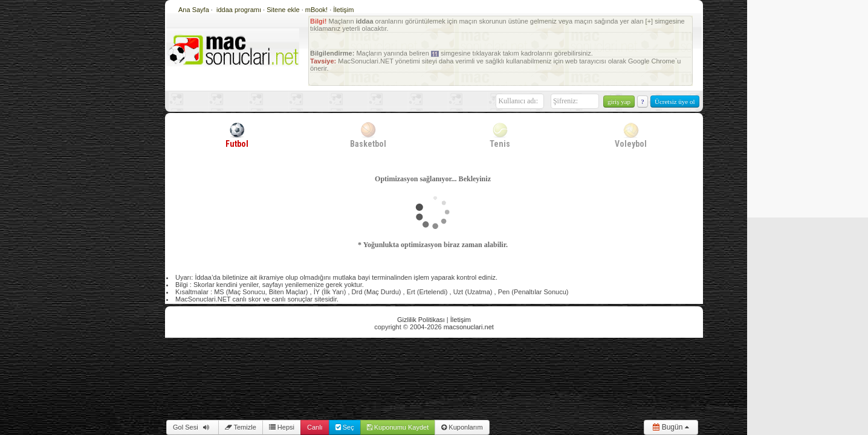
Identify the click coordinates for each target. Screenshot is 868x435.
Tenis (500, 135)
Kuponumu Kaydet (398, 427)
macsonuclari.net (469, 327)
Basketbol (368, 135)
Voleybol (631, 135)
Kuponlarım (462, 427)
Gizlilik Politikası (421, 320)
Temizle (241, 427)
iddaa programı (240, 10)
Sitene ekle (284, 10)
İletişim (343, 10)
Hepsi (282, 427)
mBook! (316, 10)
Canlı (315, 427)
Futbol (237, 135)
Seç (345, 427)
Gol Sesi (193, 427)
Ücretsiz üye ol (675, 101)
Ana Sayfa (194, 10)
